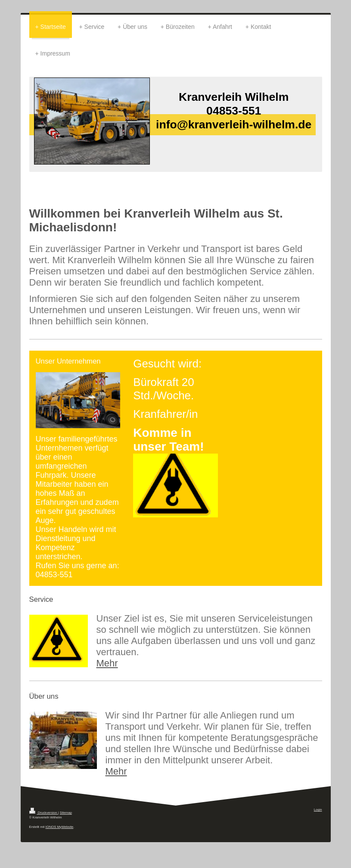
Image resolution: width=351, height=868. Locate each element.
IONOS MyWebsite (60, 827)
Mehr (107, 663)
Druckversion (44, 813)
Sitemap (66, 813)
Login (318, 810)
